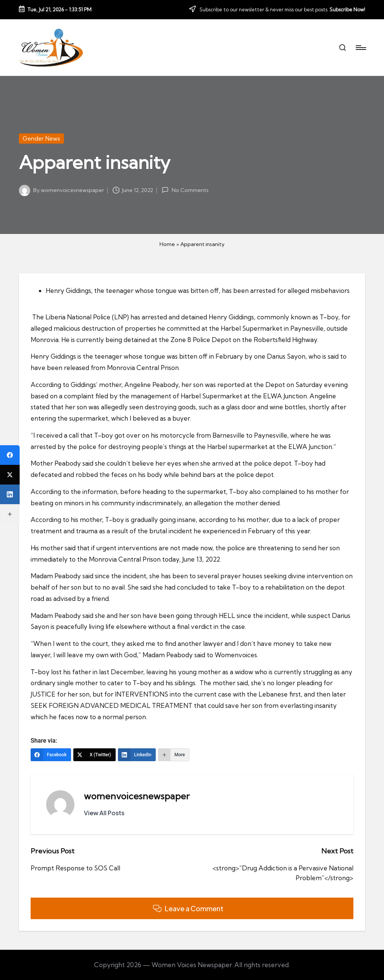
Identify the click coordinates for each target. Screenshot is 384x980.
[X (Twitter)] (94, 755)
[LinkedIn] (137, 755)
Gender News (41, 139)
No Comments (185, 190)
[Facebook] (51, 755)
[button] (104, 813)
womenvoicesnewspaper (137, 796)
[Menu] (360, 48)
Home (167, 244)
